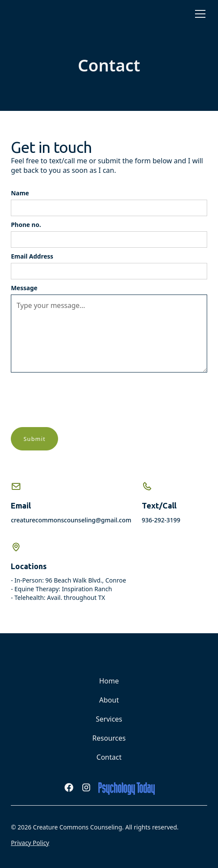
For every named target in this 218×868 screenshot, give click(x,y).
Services (109, 719)
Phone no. (26, 225)
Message (24, 288)
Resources (109, 738)
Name (20, 193)
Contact (109, 757)
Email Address (32, 256)
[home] (33, 14)
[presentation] (77, 400)
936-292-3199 (161, 520)
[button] (198, 14)
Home (109, 681)
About (109, 700)
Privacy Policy (30, 843)
